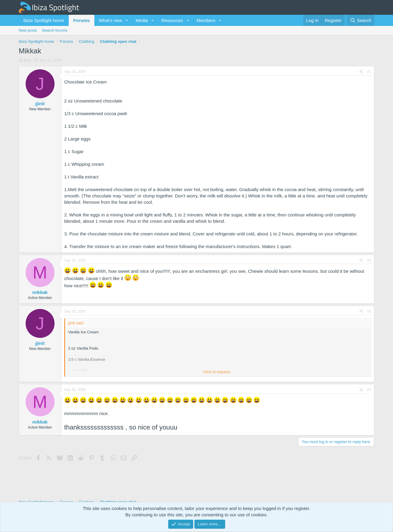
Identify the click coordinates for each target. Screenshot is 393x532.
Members (206, 20)
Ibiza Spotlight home (44, 20)
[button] (127, 20)
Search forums (55, 30)
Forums (82, 20)
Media (142, 20)
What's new (110, 20)
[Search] (361, 20)
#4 (369, 390)
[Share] (361, 72)
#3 (369, 311)
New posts (28, 30)
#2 (369, 260)
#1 (369, 72)
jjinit (27, 60)
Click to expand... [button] (218, 372)
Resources (172, 20)
